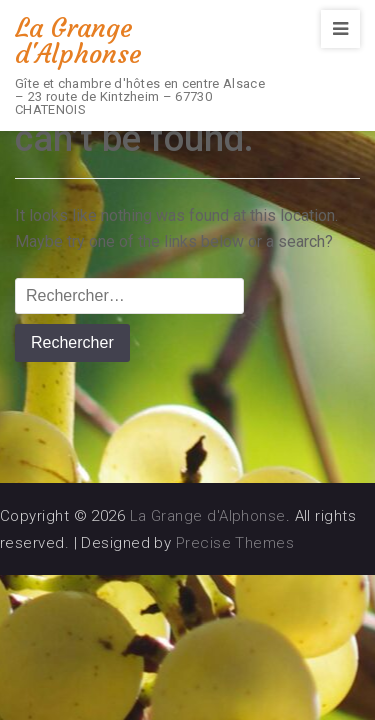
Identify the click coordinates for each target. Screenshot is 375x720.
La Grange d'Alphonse (78, 41)
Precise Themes (235, 543)
